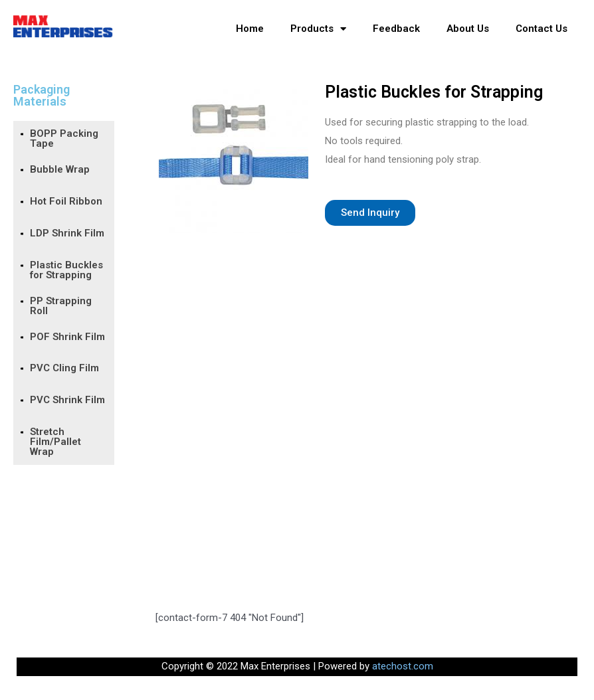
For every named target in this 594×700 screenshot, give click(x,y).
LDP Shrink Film (67, 233)
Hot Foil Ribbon (66, 201)
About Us (468, 29)
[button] (370, 213)
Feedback (396, 29)
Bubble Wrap (60, 169)
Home (250, 29)
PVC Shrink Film (67, 400)
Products (318, 29)
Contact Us (542, 29)
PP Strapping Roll (61, 306)
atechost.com (403, 666)
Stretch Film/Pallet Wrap (55, 442)
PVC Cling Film (64, 368)
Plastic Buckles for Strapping (66, 270)
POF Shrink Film (67, 337)
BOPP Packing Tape (64, 138)
